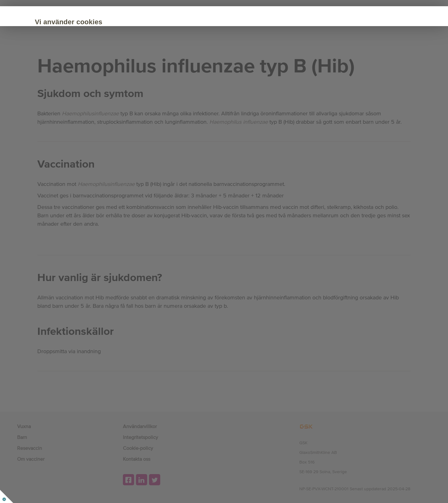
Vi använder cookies (98, 22)
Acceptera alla (90, 75)
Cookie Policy (120, 56)
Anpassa (137, 75)
